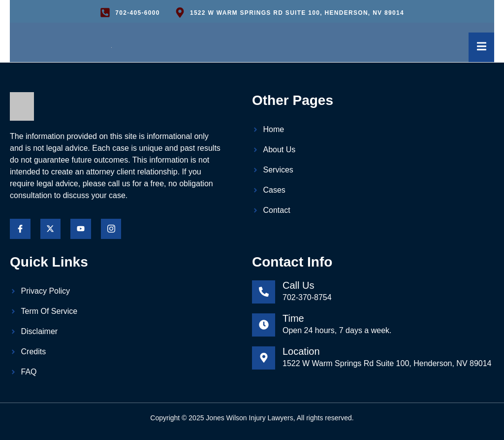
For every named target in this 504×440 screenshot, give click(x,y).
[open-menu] (479, 48)
